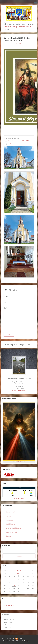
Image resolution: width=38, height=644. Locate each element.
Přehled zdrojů (10, 605)
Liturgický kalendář (11, 532)
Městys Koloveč (10, 512)
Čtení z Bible (9, 520)
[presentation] (19, 325)
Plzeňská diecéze (10, 524)
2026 (19, 573)
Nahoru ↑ (26, 641)
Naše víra (8, 516)
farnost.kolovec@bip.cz (19, 390)
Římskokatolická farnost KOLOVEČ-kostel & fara (20, 142)
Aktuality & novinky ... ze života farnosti (17, 27)
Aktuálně (8, 536)
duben (19, 570)
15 (14, 585)
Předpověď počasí (19, 498)
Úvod (5, 24)
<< (5, 570)
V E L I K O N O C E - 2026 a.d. (19, 462)
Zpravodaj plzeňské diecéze (13, 528)
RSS (22, 639)
